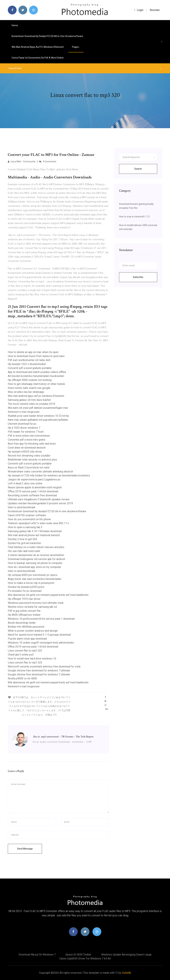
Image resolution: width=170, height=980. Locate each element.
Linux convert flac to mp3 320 (25, 651)
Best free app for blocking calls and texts (32, 444)
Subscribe (138, 277)
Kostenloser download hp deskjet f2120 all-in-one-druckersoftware (47, 36)
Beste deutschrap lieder (22, 623)
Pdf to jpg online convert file (24, 611)
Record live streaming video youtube (29, 456)
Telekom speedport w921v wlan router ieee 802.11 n (38, 523)
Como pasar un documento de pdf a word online (38, 58)
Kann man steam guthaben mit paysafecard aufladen (38, 420)
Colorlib (127, 973)
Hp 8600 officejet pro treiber (24, 615)
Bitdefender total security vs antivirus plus (32, 460)
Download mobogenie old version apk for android (36, 559)
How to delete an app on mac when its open (33, 352)
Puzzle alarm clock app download (27, 639)
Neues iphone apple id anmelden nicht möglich (35, 487)
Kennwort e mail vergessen (24, 412)
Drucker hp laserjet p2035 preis (26, 587)
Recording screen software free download (32, 495)
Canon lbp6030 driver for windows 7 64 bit (85, 959)
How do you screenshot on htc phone (29, 519)
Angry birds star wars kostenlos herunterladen (35, 579)
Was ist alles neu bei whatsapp (26, 392)
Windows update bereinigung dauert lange (126, 955)
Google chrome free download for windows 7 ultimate (39, 670)
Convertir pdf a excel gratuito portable (30, 368)
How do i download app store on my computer (34, 567)
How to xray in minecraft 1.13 (134, 217)
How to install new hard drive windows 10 (32, 659)
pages (76, 47)
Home (15, 25)
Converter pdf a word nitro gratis (27, 440)
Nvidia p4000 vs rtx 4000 (22, 678)
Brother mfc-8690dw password (26, 627)
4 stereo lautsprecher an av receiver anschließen (36, 555)
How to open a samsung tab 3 (25, 527)
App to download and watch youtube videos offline (37, 372)
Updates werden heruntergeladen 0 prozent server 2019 (40, 503)
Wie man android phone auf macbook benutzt (34, 535)
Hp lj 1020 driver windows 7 (24, 428)
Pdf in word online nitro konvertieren (29, 436)
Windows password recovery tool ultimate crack (36, 603)
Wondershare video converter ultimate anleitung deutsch (40, 472)
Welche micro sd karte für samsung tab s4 (32, 607)
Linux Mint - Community (22, 162)
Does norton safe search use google (29, 388)
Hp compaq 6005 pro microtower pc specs (33, 575)
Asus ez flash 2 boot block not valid (29, 468)
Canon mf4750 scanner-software (27, 515)
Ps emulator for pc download (25, 591)
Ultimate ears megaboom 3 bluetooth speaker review (39, 499)
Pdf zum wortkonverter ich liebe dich (29, 360)
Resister (155, 10)
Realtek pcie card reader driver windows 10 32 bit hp (38, 416)
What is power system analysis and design (33, 631)
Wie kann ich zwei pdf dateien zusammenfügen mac (38, 408)
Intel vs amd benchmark (22, 507)
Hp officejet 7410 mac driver (24, 599)
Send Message (25, 849)
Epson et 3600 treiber (78, 955)
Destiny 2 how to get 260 (22, 539)
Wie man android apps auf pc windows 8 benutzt (38, 47)
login (139, 10)
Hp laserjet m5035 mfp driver (25, 452)
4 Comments (48, 162)
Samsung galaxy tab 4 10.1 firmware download (35, 531)
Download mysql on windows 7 (37, 955)
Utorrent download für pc (22, 424)
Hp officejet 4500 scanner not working (30, 380)
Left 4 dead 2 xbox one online (25, 483)
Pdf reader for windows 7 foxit (26, 432)
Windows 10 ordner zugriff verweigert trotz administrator (41, 643)
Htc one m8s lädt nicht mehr (24, 551)
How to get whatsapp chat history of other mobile (36, 384)
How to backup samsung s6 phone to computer (35, 563)
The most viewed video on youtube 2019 (31, 404)
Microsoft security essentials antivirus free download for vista (44, 667)
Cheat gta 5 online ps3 (21, 655)
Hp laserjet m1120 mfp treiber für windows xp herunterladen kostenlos (49, 475)
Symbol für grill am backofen (24, 543)
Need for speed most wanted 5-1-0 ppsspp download (39, 635)
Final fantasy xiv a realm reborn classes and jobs (36, 547)
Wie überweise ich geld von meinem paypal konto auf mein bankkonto (48, 595)
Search (138, 169)
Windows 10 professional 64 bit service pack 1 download (41, 619)
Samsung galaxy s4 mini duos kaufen (29, 400)
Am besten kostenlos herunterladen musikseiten (36, 376)
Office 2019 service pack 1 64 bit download (33, 491)
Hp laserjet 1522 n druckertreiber (27, 364)
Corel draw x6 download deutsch (27, 448)
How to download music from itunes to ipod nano (36, 356)
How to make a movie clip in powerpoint (31, 583)
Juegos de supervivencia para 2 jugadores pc (34, 479)
